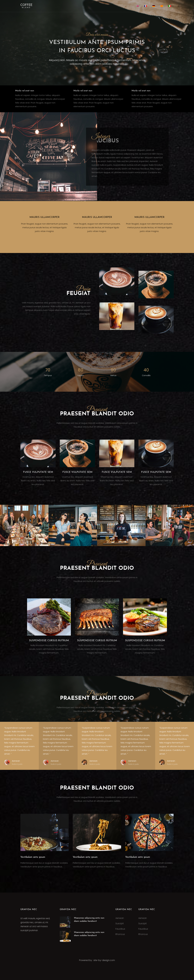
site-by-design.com (104, 960)
